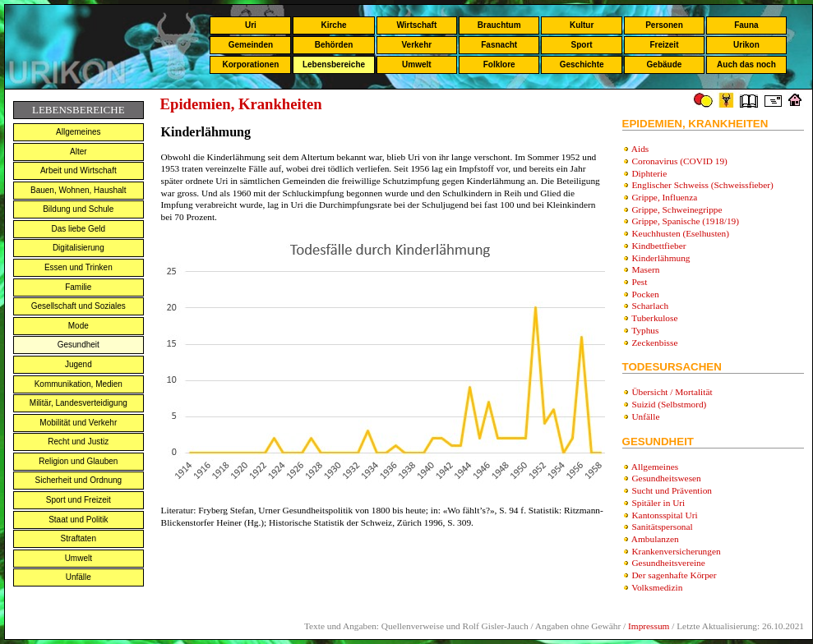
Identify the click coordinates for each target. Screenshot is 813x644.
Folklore (499, 64)
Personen (664, 25)
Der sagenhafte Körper (674, 575)
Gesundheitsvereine (668, 563)
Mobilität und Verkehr (78, 423)
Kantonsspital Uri (664, 515)
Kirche (333, 25)
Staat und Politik (78, 520)
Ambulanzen (655, 539)
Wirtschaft (416, 25)
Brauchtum (499, 25)
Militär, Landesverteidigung (79, 403)
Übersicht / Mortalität (672, 392)
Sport (582, 45)
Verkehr (416, 45)
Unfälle (79, 577)
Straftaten (79, 538)
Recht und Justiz (78, 442)
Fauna (746, 25)
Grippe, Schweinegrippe (677, 209)
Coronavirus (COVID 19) (679, 161)
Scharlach (650, 306)
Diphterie (649, 173)
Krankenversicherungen (676, 551)
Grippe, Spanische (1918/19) (685, 221)
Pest (639, 282)
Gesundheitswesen (666, 478)
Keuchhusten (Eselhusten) (680, 233)
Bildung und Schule (78, 209)
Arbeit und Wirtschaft (79, 170)
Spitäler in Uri (658, 503)
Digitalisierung (79, 248)
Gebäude (665, 64)
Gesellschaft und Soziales (79, 306)
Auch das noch (746, 64)
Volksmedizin (657, 587)
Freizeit (664, 45)
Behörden (334, 45)
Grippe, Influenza (664, 197)
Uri (251, 25)
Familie (78, 287)
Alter (79, 152)
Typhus (645, 330)
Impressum (649, 626)
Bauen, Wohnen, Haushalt (79, 190)
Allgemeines (78, 132)
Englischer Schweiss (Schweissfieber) (702, 185)
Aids (640, 149)
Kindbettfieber (658, 246)
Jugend (79, 364)
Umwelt (417, 64)
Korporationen (250, 64)
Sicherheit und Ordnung (78, 480)
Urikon (746, 45)
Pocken (645, 294)
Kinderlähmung (661, 258)
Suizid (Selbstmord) (669, 404)
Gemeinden (251, 45)
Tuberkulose (654, 318)
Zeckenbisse (654, 343)
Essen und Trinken (79, 267)
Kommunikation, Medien (79, 384)
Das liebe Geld (79, 229)
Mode (79, 326)
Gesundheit (79, 345)
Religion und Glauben (78, 461)
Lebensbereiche (334, 64)
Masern (645, 269)
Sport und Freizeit (79, 500)
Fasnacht (499, 45)
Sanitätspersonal (662, 527)
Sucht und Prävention (672, 490)
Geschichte (582, 64)
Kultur (582, 25)
